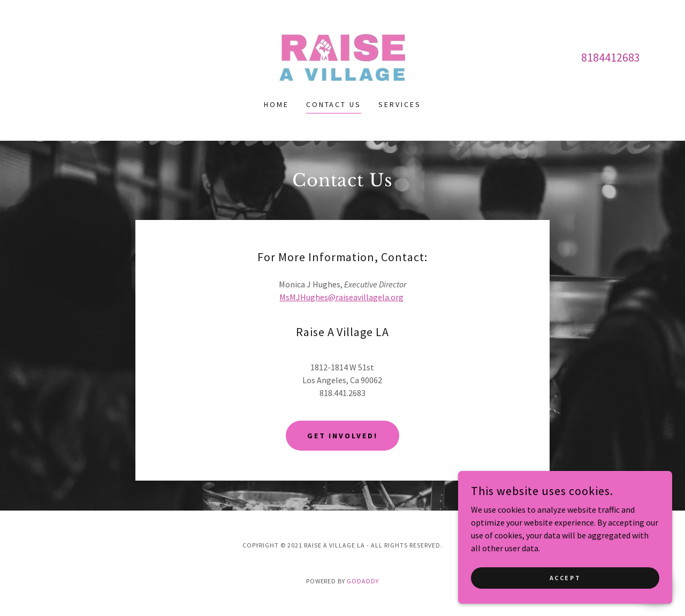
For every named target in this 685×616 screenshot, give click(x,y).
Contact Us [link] (334, 104)
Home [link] (276, 104)
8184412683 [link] (611, 57)
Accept (565, 578)
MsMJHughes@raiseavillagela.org (341, 297)
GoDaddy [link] (363, 581)
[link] (342, 56)
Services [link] (400, 104)
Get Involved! (343, 436)
